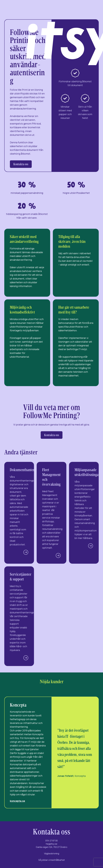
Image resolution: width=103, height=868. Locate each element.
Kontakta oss (21, 164)
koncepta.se (17, 801)
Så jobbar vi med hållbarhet (52, 860)
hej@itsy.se (52, 844)
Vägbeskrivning (52, 853)
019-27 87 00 (51, 841)
